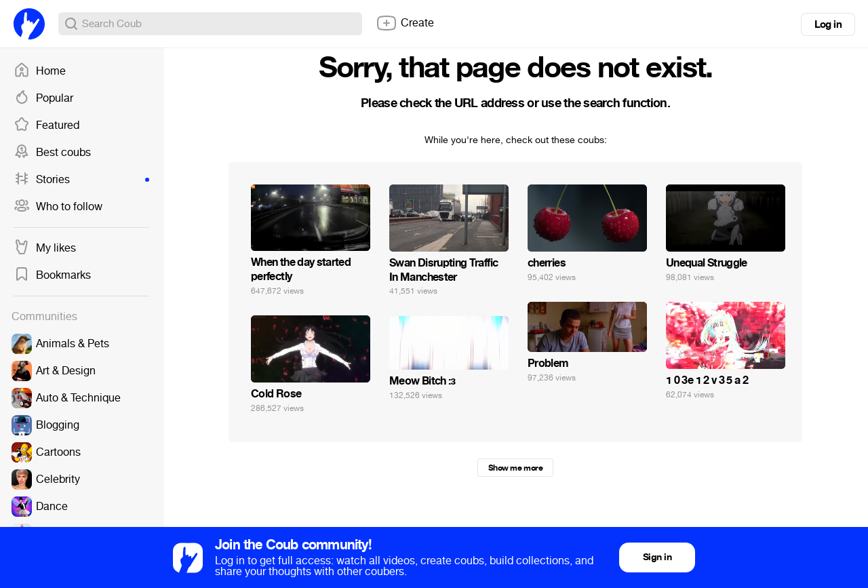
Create (405, 23)
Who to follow (58, 207)
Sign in (657, 557)
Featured (46, 125)
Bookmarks (52, 275)
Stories (81, 180)
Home (40, 71)
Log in (828, 24)
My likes (45, 248)
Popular (43, 98)
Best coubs (52, 153)
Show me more (515, 468)
